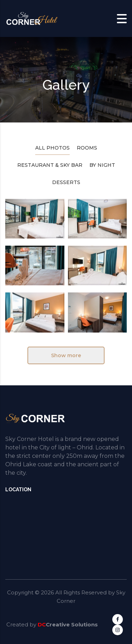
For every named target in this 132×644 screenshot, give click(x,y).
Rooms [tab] (87, 148)
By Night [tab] (102, 165)
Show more (66, 355)
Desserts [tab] (66, 182)
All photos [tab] (52, 148)
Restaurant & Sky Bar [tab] (50, 165)
